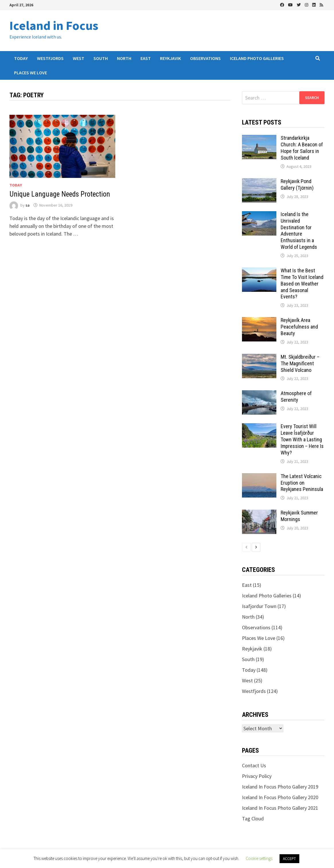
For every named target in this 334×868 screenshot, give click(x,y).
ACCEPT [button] (289, 859)
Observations (205, 58)
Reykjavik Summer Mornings (299, 516)
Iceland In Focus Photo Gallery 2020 (280, 797)
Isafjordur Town (259, 606)
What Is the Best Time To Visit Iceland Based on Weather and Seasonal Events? (302, 283)
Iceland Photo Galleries (257, 58)
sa (28, 205)
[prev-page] (246, 547)
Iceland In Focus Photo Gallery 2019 (280, 787)
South (101, 58)
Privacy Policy (257, 776)
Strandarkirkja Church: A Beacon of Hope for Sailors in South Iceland (302, 148)
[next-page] (256, 547)
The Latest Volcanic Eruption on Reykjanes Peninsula (302, 483)
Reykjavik (170, 58)
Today (21, 58)
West (79, 58)
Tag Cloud (253, 819)
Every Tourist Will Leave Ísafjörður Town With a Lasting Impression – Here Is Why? (302, 439)
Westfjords (50, 58)
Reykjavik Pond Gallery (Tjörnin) (297, 185)
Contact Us (254, 765)
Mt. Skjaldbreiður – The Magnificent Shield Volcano (300, 363)
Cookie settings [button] (259, 858)
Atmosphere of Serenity (296, 397)
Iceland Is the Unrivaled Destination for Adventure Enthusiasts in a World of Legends (299, 231)
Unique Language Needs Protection (60, 194)
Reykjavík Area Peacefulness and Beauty (299, 327)
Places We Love (31, 73)
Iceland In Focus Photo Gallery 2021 (280, 808)
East (146, 58)
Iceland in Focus (54, 25)
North (124, 58)
